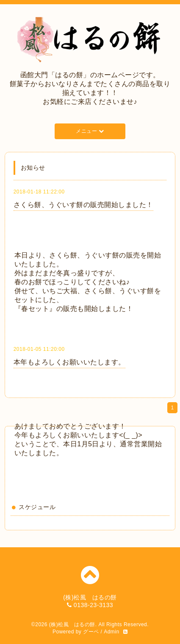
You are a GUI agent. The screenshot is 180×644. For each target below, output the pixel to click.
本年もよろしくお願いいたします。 (69, 362)
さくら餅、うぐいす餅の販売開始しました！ (83, 205)
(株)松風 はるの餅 (72, 624)
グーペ (91, 632)
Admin (112, 632)
